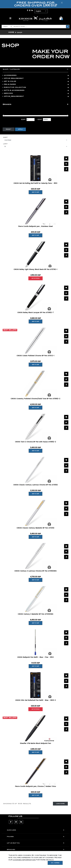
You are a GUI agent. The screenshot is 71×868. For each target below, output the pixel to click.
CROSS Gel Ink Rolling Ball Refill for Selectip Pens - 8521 (35, 183)
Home (11, 32)
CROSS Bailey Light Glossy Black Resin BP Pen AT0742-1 (36, 270)
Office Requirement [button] (13, 78)
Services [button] (7, 93)
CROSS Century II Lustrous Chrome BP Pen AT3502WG (35, 571)
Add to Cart (35, 192)
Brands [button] (7, 104)
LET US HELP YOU (13, 843)
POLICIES (10, 837)
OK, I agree (55, 863)
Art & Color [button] (9, 81)
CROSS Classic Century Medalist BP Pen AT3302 (35, 528)
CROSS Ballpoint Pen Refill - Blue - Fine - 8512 (35, 657)
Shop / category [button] (11, 69)
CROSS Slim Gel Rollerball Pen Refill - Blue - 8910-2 (36, 700)
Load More (60, 804)
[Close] (62, 3)
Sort (5, 137)
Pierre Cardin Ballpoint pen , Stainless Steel (35, 227)
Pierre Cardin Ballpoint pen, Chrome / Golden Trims (36, 787)
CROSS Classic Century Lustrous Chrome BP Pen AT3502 (36, 485)
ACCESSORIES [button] (9, 75)
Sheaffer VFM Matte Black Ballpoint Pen (35, 744)
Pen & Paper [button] (9, 84)
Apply (20, 129)
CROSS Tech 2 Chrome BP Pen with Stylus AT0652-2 (36, 442)
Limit (5, 144)
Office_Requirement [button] (13, 96)
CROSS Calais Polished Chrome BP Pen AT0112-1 (36, 356)
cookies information (24, 860)
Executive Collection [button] (14, 87)
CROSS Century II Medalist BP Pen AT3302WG (36, 614)
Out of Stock (35, 278)
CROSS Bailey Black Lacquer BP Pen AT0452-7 (35, 313)
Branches (11, 850)
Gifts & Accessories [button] (13, 90)
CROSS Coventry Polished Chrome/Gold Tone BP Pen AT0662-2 (35, 399)
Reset (9, 129)
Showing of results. (17, 804)
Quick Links (11, 830)
